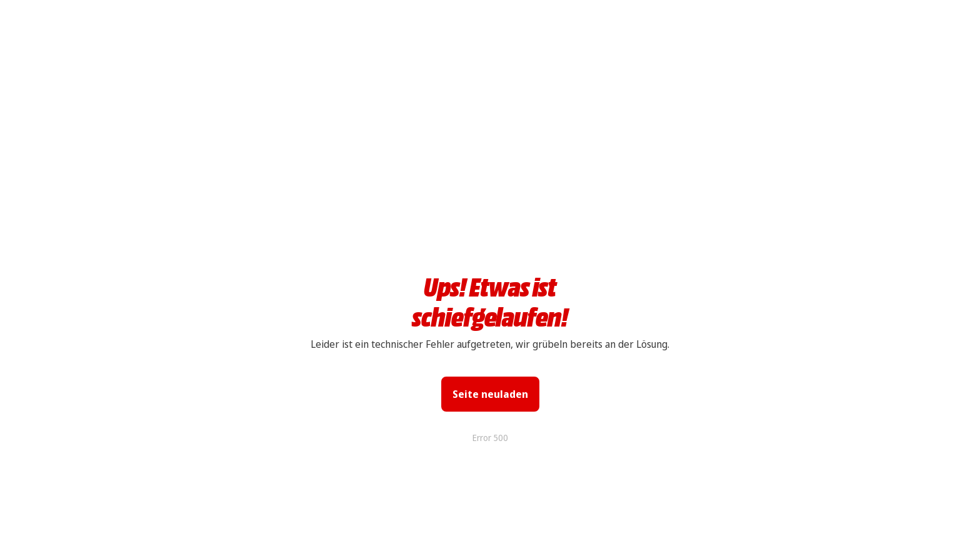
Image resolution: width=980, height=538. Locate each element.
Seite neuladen (490, 394)
